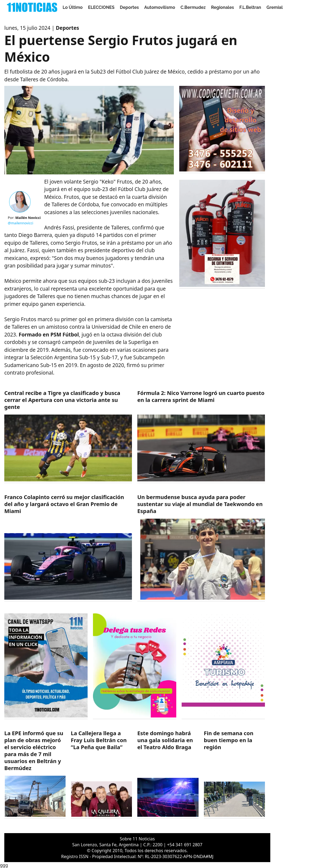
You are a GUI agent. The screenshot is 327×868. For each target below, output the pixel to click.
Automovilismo (160, 7)
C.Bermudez (193, 7)
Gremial (275, 7)
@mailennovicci (21, 223)
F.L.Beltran (250, 7)
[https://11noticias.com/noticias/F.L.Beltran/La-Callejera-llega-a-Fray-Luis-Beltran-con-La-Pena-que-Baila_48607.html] (102, 774)
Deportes (129, 7)
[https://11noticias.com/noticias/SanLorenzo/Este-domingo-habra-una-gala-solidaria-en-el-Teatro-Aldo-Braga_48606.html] (168, 774)
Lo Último (73, 7)
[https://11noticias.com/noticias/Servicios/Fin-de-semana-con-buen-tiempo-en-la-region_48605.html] (235, 774)
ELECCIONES (101, 7)
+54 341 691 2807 (185, 845)
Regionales (222, 7)
